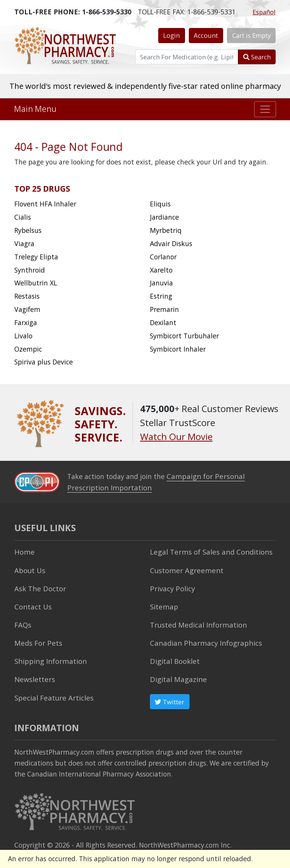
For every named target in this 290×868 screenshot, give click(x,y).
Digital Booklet (173, 657)
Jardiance (164, 217)
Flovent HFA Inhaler (45, 204)
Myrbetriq (166, 230)
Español (264, 12)
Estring (161, 296)
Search (257, 57)
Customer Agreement (184, 568)
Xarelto (161, 270)
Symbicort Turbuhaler (184, 336)
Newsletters (33, 674)
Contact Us (32, 604)
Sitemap (163, 604)
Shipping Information (48, 657)
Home (24, 551)
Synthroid (30, 270)
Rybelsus (28, 230)
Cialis (23, 217)
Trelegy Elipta (36, 257)
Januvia (161, 283)
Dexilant (163, 322)
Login (171, 35)
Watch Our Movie (176, 437)
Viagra (24, 243)
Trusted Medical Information (195, 622)
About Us (29, 568)
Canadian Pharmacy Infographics (201, 639)
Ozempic (28, 349)
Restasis (27, 296)
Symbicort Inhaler (178, 349)
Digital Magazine (177, 674)
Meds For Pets (36, 639)
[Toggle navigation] (265, 109)
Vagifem (27, 309)
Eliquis (160, 204)
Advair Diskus (171, 243)
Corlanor (163, 257)
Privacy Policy (171, 586)
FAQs (22, 622)
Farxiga (26, 322)
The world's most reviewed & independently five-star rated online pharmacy (145, 86)
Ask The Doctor (38, 586)
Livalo (23, 336)
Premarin (164, 309)
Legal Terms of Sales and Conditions (207, 551)
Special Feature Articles (51, 692)
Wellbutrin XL (36, 283)
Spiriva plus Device (44, 362)
